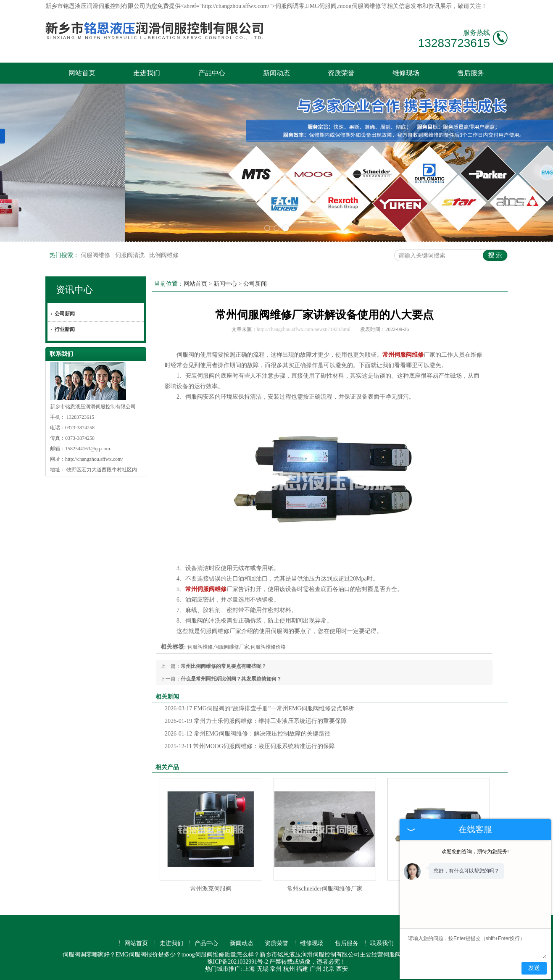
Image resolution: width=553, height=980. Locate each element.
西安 (342, 969)
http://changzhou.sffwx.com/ (94, 459)
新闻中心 (225, 284)
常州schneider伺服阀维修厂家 (325, 889)
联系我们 (382, 943)
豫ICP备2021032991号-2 (238, 962)
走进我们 (147, 73)
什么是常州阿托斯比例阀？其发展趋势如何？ (231, 679)
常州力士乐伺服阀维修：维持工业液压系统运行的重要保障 (256, 721)
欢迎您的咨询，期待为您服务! (475, 851)
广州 (316, 969)
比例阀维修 (164, 255)
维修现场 (406, 73)
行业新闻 (65, 329)
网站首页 (82, 73)
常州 (276, 969)
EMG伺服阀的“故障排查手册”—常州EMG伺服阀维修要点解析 (259, 708)
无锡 (263, 969)
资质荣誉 (341, 73)
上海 (249, 969)
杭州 (289, 969)
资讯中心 (74, 290)
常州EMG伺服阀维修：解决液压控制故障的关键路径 (248, 734)
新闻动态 (276, 73)
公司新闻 (65, 314)
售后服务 (471, 73)
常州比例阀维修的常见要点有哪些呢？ (224, 666)
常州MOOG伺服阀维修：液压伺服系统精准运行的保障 (250, 746)
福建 (302, 969)
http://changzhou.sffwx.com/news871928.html (304, 329)
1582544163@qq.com (88, 449)
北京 (329, 969)
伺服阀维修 (96, 255)
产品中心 (212, 73)
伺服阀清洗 (131, 255)
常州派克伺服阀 (211, 889)
